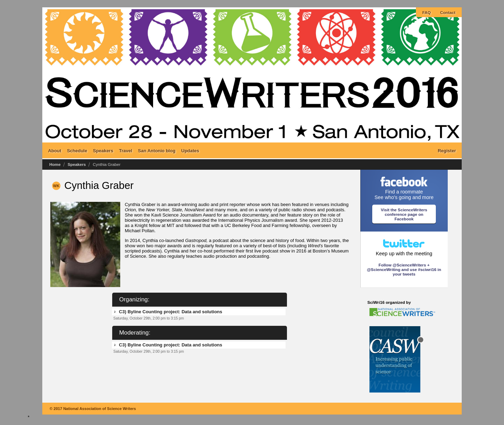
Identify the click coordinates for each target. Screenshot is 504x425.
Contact (448, 12)
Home (55, 164)
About (55, 150)
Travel (126, 150)
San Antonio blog (157, 150)
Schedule (77, 150)
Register (447, 150)
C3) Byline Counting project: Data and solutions (170, 312)
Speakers (103, 150)
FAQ (426, 12)
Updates (190, 150)
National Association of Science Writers (100, 409)
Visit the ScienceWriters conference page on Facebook (404, 214)
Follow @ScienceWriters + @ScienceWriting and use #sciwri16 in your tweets (404, 269)
